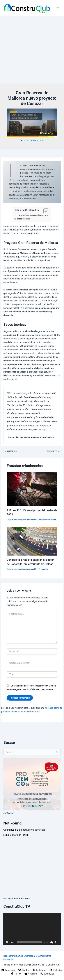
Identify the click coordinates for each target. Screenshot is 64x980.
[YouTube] (31, 974)
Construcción (31, 520)
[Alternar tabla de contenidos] (45, 211)
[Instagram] (39, 970)
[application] (32, 929)
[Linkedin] (56, 970)
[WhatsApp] (47, 974)
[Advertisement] (32, 50)
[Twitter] (24, 970)
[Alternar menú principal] (58, 8)
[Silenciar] (52, 942)
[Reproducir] (7, 942)
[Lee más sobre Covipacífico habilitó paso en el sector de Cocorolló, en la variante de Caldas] (32, 541)
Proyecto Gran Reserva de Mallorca (32, 215)
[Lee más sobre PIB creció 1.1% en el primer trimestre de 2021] (32, 489)
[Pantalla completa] (57, 942)
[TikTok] (16, 974)
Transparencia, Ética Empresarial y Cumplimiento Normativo (27, 958)
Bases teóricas (23, 219)
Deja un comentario (15, 520)
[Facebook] (8, 970)
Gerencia (42, 520)
